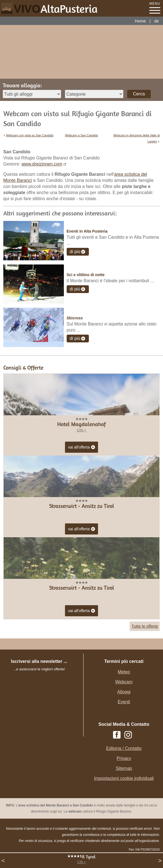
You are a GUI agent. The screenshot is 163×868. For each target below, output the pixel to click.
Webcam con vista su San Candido (30, 135)
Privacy (124, 758)
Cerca (139, 94)
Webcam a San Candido (81, 135)
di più (75, 252)
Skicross (75, 318)
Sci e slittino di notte (86, 275)
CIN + (81, 862)
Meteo (124, 672)
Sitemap (124, 768)
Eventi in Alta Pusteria (87, 231)
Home (140, 21)
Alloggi (124, 692)
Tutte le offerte (145, 626)
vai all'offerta (81, 447)
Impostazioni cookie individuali (124, 778)
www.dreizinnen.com (42, 164)
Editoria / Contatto (124, 748)
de (156, 21)
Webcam (124, 682)
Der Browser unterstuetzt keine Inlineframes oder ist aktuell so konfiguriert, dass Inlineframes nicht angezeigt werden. (44, 709)
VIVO (56, 9)
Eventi (124, 702)
